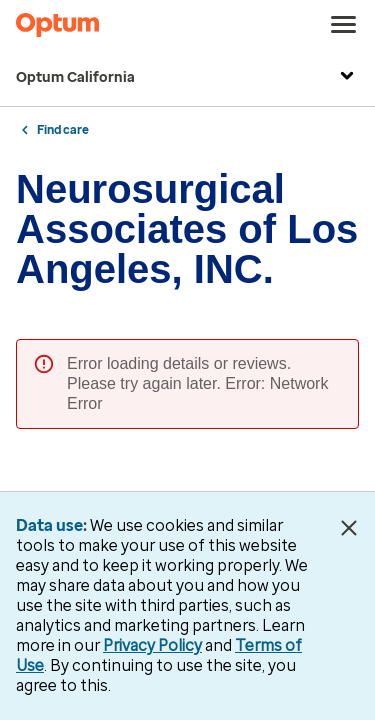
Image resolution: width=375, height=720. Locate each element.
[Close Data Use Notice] (348, 528)
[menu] (344, 25)
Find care (63, 130)
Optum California (187, 78)
